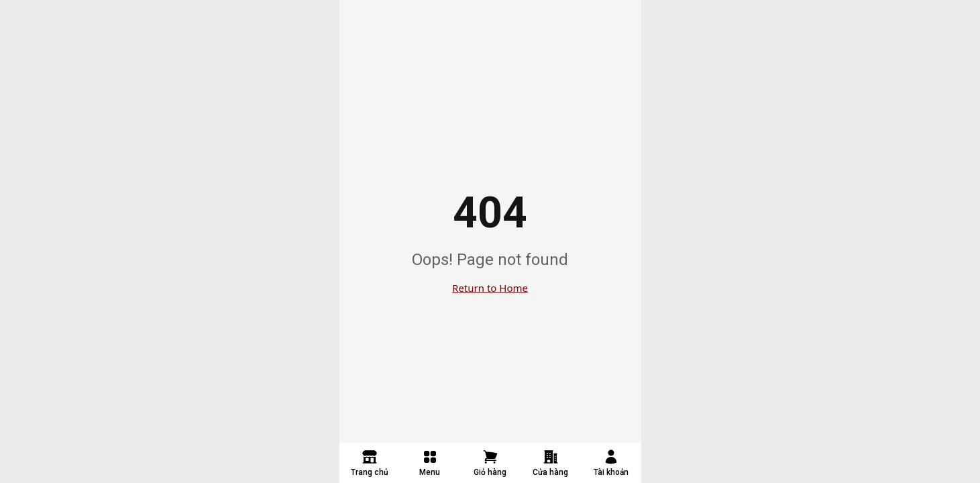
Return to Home (490, 288)
